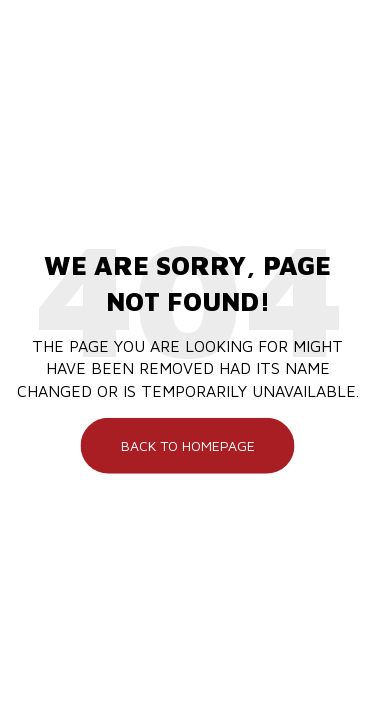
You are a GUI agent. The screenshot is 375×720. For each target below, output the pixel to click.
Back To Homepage (188, 445)
